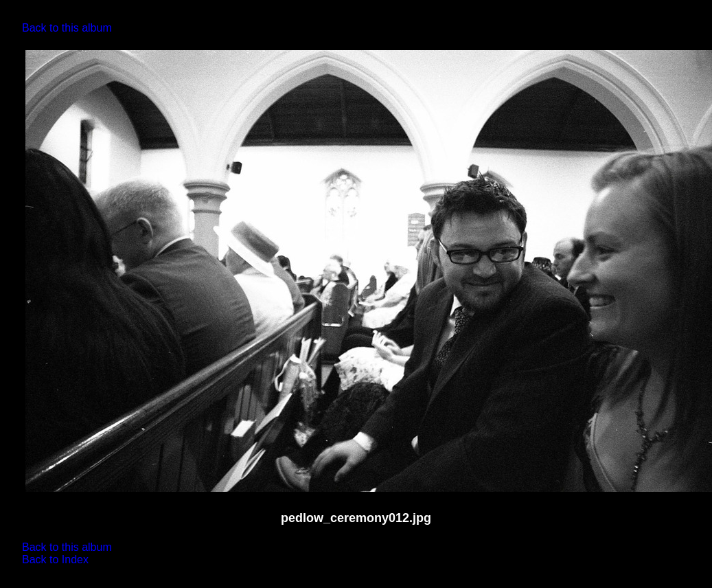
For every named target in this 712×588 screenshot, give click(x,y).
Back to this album (67, 28)
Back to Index (55, 559)
